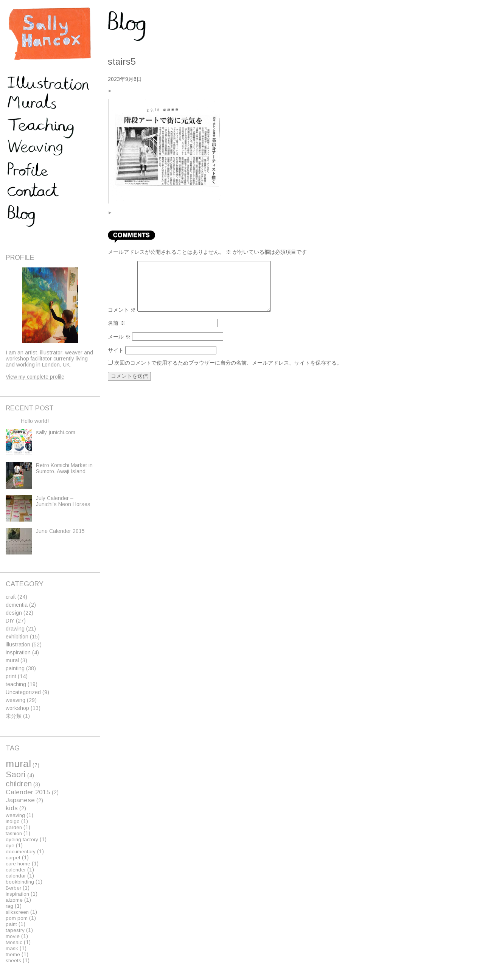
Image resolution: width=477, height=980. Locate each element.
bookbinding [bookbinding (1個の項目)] (20, 882)
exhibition (17, 637)
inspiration (18, 652)
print (11, 676)
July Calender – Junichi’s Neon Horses (63, 501)
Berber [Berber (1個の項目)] (13, 888)
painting (15, 668)
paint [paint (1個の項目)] (11, 924)
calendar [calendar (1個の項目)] (16, 876)
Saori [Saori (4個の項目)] (16, 774)
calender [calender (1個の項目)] (16, 870)
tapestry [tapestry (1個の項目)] (15, 930)
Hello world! (35, 421)
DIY (10, 621)
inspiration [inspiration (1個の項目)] (17, 894)
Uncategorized (23, 692)
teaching (16, 684)
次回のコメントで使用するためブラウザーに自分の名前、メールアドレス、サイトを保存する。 (228, 363)
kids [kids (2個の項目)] (12, 808)
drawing (15, 629)
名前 (117, 323)
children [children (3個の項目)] (19, 784)
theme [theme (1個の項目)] (13, 954)
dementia (17, 605)
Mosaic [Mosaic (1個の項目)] (14, 942)
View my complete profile (35, 377)
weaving (16, 700)
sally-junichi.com (56, 432)
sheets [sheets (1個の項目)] (13, 961)
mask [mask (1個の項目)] (12, 948)
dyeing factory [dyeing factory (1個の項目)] (22, 839)
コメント (122, 310)
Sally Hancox (49, 34)
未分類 (14, 716)
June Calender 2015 (60, 531)
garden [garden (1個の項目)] (14, 827)
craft (11, 597)
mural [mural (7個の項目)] (18, 764)
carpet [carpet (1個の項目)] (13, 858)
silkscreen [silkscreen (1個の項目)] (17, 912)
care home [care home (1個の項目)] (18, 864)
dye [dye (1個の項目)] (10, 846)
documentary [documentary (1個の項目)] (21, 852)
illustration (18, 645)
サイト (116, 350)
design (14, 613)
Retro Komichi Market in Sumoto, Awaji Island (64, 468)
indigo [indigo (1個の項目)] (13, 821)
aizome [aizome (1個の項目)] (14, 900)
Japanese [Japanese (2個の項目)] (20, 800)
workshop (17, 708)
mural (12, 660)
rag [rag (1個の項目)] (9, 906)
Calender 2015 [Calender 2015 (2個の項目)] (28, 792)
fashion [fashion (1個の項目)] (14, 833)
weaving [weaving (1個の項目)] (15, 815)
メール (119, 337)
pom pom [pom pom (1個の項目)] (17, 918)
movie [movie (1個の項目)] (13, 936)
